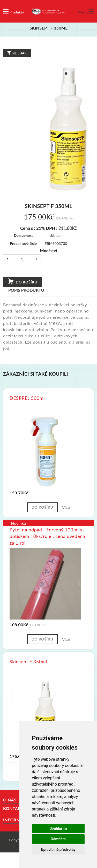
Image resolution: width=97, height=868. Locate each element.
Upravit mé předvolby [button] (58, 850)
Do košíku (22, 282)
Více (66, 507)
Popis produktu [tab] (26, 290)
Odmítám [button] (58, 839)
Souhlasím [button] (58, 828)
